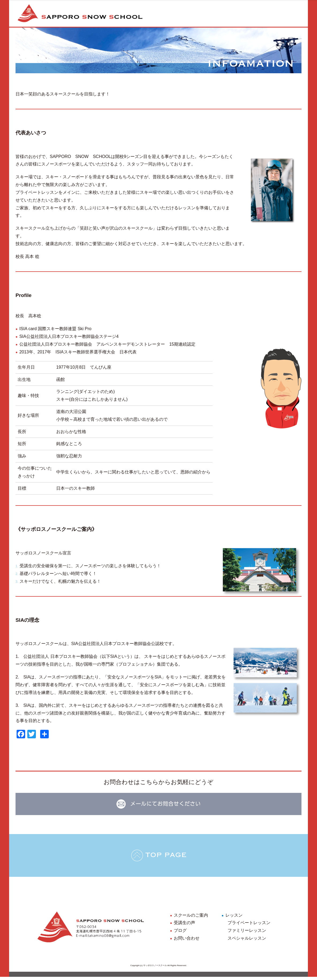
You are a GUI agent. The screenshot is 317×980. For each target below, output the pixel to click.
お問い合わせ (187, 941)
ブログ (180, 934)
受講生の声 (184, 926)
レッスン (234, 918)
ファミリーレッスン (247, 934)
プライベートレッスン (249, 926)
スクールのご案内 (191, 918)
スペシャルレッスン (247, 941)
